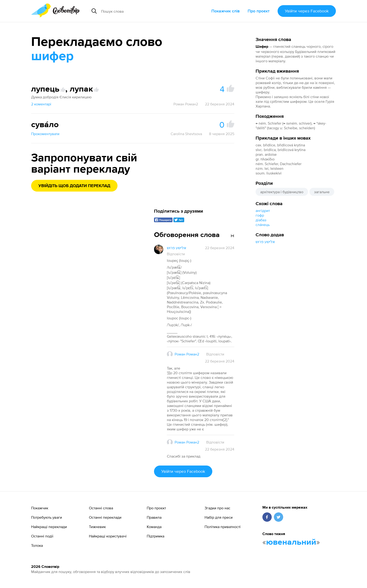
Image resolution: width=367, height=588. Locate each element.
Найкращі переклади (49, 527)
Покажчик (40, 508)
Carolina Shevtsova (186, 134)
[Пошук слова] (143, 11)
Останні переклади (105, 517)
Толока (37, 545)
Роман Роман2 (186, 104)
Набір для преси (219, 517)
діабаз (261, 220)
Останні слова (101, 508)
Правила (154, 517)
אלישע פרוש (265, 242)
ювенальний (291, 542)
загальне (322, 192)
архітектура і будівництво (282, 192)
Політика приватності (223, 527)
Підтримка (156, 536)
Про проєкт (259, 11)
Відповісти (176, 254)
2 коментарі (41, 104)
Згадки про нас (217, 508)
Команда (154, 527)
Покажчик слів (226, 11)
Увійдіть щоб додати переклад (74, 186)
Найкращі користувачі (108, 536)
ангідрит (263, 211)
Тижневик (97, 527)
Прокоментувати (45, 134)
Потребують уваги (47, 517)
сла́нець (263, 225)
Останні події (42, 536)
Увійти (307, 11)
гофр (260, 215)
